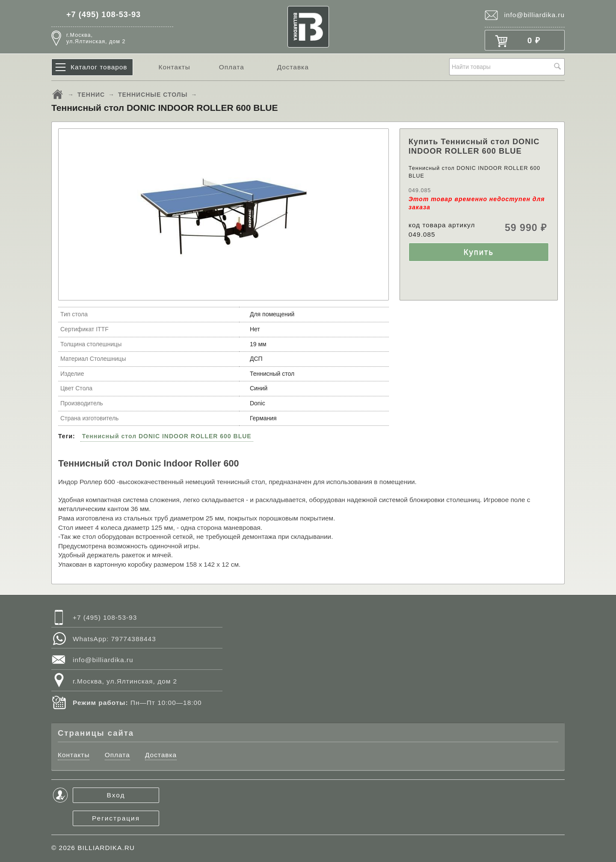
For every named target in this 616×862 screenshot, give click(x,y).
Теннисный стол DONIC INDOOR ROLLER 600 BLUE (167, 436)
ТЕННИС (91, 95)
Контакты (174, 67)
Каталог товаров (99, 67)
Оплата (232, 67)
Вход (116, 795)
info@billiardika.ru (534, 15)
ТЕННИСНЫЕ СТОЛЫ (153, 95)
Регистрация (116, 818)
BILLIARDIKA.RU (106, 848)
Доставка (293, 67)
